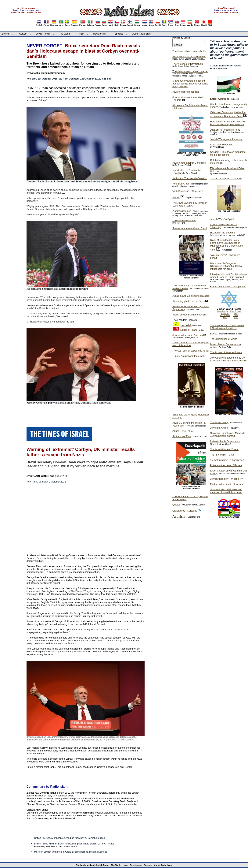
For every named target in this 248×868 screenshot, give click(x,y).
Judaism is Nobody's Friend (225, 130)
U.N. (225, 318)
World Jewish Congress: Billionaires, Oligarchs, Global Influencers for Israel (226, 266)
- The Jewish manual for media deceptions (228, 153)
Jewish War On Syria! (222, 219)
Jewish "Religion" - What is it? (226, 479)
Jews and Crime (219, 428)
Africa (236, 316)
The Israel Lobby (219, 422)
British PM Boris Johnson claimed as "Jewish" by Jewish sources (69, 838)
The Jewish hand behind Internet (190, 71)
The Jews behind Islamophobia (189, 51)
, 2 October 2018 (46, 482)
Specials (119, 34)
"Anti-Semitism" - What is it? (188, 191)
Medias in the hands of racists (226, 484)
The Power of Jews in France (226, 352)
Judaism (23, 34)
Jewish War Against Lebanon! (226, 139)
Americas (225, 313)
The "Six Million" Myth (222, 455)
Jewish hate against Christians (189, 163)
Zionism (5, 34)
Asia (236, 313)
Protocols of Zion (182, 436)
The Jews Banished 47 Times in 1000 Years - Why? (190, 204)
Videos (176, 197)
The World (65, 34)
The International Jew (184, 220)
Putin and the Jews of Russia (226, 465)
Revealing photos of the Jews (189, 301)
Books (214, 334)
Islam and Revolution (222, 145)
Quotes (176, 505)
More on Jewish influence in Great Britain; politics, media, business (71, 852)
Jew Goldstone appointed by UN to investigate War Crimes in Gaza (229, 359)
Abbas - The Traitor (183, 431)
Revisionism (100, 34)
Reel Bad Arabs (181, 184)
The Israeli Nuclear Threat (224, 449)
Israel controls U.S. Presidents (189, 56)
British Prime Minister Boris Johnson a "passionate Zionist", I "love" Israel (74, 844)
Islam (82, 34)
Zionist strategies (182, 211)
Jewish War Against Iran (186, 92)
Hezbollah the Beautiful (223, 233)
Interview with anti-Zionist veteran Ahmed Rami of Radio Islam (228, 276)
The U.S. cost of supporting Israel (191, 351)
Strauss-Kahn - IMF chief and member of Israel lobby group (226, 491)
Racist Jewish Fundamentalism (189, 315)
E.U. (236, 318)
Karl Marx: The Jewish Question (190, 178)
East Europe (236, 311)
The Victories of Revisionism (188, 64)
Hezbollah (186, 325)
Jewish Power (43, 34)
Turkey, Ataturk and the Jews (188, 356)
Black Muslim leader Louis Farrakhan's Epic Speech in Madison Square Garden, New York (227, 245)
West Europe (223, 311)
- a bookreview (227, 460)
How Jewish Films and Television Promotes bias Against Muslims (228, 123)
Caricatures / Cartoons (185, 511)
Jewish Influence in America (188, 335)
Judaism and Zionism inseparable (191, 296)
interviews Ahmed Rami (190, 228)
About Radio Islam (142, 34)
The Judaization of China (224, 339)
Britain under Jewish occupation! (228, 287)
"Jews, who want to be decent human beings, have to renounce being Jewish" (190, 84)
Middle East (225, 316)
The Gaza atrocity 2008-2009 (226, 179)
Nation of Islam (189, 330)
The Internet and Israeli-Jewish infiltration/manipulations (227, 327)
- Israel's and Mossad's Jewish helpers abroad (228, 434)
